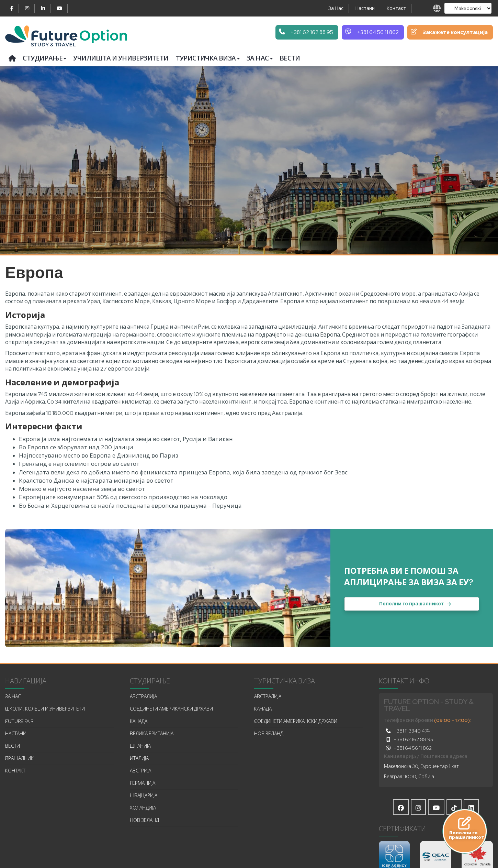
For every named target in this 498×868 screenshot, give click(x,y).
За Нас (336, 8)
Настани (365, 8)
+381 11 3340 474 (407, 731)
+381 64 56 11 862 (408, 748)
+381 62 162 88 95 (409, 739)
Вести (290, 58)
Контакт (396, 8)
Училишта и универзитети (121, 58)
